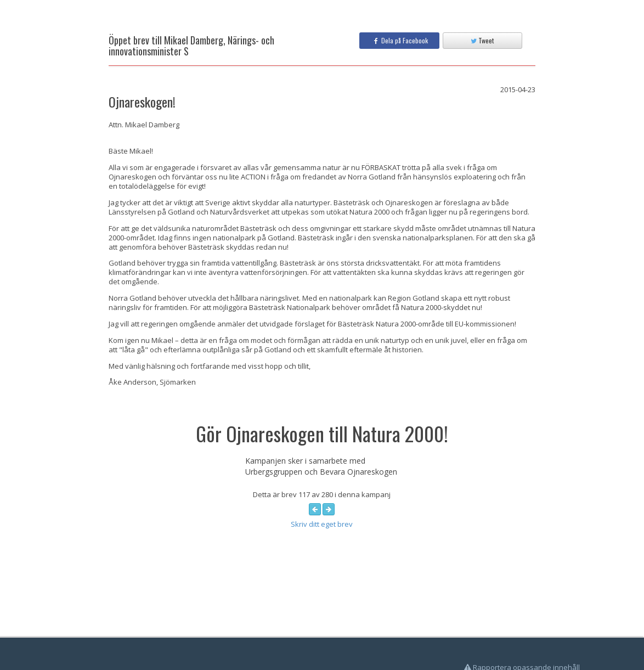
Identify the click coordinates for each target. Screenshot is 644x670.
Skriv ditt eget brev (322, 524)
